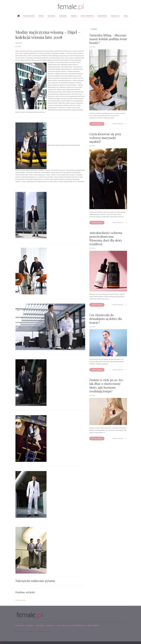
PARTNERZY (40, 626)
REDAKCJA (51, 626)
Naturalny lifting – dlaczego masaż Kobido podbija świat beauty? (108, 39)
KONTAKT (30, 626)
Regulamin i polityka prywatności (71, 626)
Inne (126, 16)
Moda (41, 16)
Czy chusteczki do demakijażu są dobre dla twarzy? (106, 319)
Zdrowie (63, 16)
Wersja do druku (21, 600)
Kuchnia (51, 16)
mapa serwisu (93, 626)
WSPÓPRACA (20, 626)
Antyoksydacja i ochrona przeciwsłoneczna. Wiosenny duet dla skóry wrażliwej (106, 238)
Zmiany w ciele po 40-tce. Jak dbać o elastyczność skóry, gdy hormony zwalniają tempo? (107, 385)
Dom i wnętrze (87, 16)
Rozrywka (102, 16)
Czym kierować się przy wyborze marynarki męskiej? (105, 138)
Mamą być (115, 16)
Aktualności (29, 16)
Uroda (74, 16)
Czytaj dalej (97, 124)
